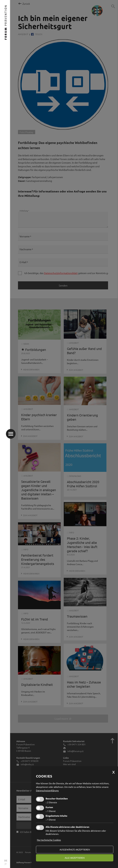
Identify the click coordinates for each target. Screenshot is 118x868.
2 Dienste (51, 802)
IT (6, 864)
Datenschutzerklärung (47, 790)
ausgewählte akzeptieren (75, 849)
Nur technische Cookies (49, 840)
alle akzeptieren (75, 858)
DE (6, 860)
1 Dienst (51, 811)
